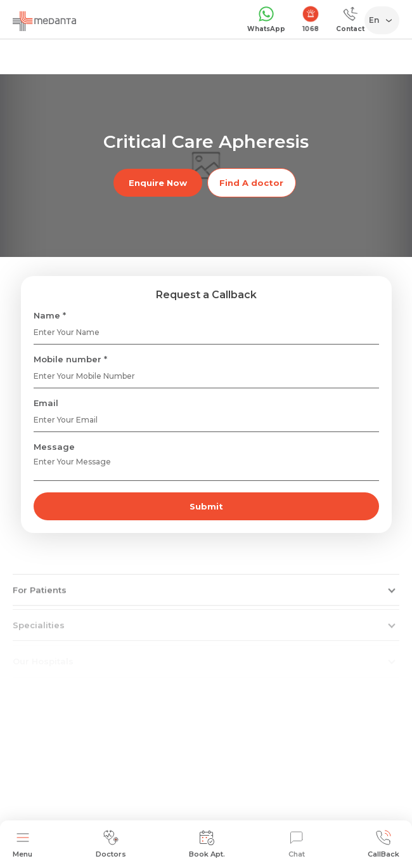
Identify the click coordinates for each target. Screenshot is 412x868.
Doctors (111, 844)
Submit (206, 506)
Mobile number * (70, 359)
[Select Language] (384, 20)
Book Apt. (207, 844)
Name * (50, 315)
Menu (23, 844)
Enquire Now (158, 183)
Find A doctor (251, 183)
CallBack (383, 844)
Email (46, 403)
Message (54, 447)
